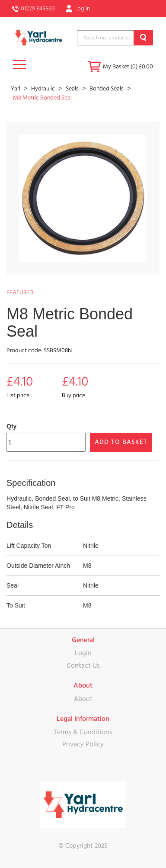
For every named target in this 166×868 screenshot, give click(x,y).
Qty (11, 426)
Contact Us (83, 665)
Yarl (16, 89)
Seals (73, 89)
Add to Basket (121, 442)
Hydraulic (44, 89)
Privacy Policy (83, 744)
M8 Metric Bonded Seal (42, 98)
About (83, 699)
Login (83, 653)
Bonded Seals (107, 89)
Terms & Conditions (83, 732)
